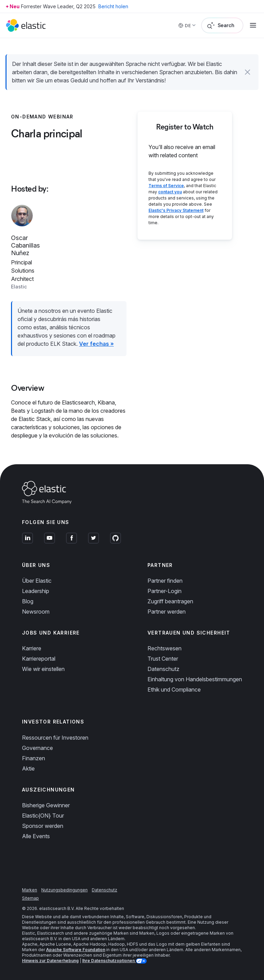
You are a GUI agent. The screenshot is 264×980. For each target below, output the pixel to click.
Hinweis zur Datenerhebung (50, 961)
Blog (28, 601)
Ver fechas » (96, 344)
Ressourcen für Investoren (55, 738)
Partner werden (167, 612)
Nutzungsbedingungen (64, 890)
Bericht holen (113, 6)
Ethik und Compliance (174, 690)
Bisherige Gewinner (46, 805)
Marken (30, 890)
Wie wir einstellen (43, 669)
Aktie (28, 768)
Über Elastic (37, 581)
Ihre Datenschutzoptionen (109, 961)
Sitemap (30, 898)
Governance (37, 748)
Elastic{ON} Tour (43, 816)
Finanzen (34, 758)
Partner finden (165, 581)
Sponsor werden (43, 826)
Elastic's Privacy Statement (176, 210)
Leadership (36, 591)
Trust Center (163, 659)
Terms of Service (166, 186)
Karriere (32, 648)
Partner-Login (164, 591)
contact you (170, 192)
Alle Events (36, 836)
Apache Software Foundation (76, 950)
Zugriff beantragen (170, 601)
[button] (247, 72)
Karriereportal (39, 659)
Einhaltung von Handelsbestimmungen (195, 679)
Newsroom (36, 612)
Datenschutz (163, 669)
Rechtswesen (164, 648)
